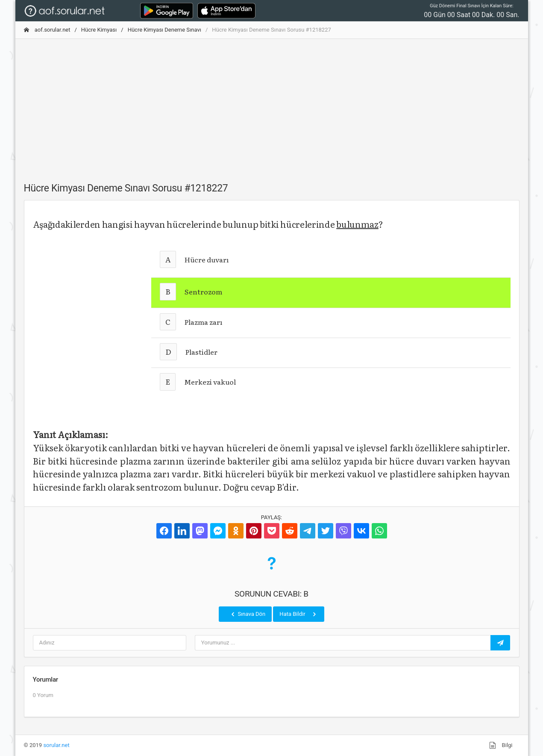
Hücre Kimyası (99, 30)
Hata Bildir (298, 614)
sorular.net (56, 745)
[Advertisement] (272, 106)
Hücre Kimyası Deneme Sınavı (164, 30)
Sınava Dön (247, 614)
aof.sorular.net (47, 30)
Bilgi (501, 745)
